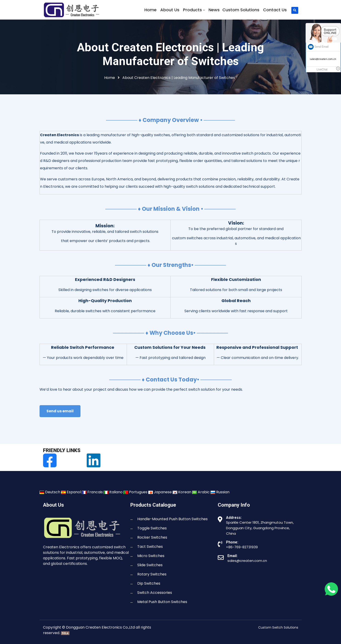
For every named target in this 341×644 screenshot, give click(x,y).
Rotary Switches (152, 574)
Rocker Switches (152, 537)
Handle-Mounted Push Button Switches (172, 519)
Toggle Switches (152, 528)
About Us (170, 10)
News (214, 10)
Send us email (60, 411)
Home (150, 10)
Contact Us (275, 10)
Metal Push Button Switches (162, 602)
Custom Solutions (241, 10)
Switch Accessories (155, 593)
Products (194, 10)
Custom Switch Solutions (278, 627)
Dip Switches (149, 583)
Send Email (318, 47)
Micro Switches (151, 556)
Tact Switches (150, 547)
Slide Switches (150, 565)
